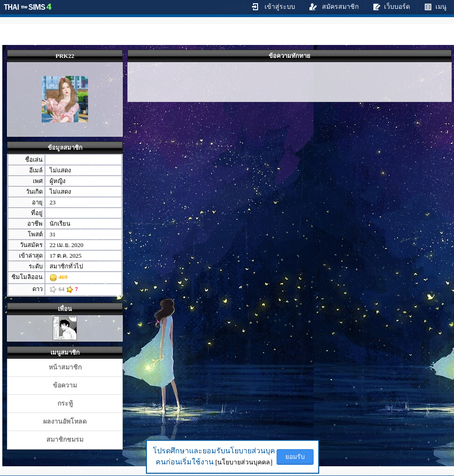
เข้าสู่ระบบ (273, 6)
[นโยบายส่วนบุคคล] (244, 462)
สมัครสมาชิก (334, 6)
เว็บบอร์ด (391, 6)
